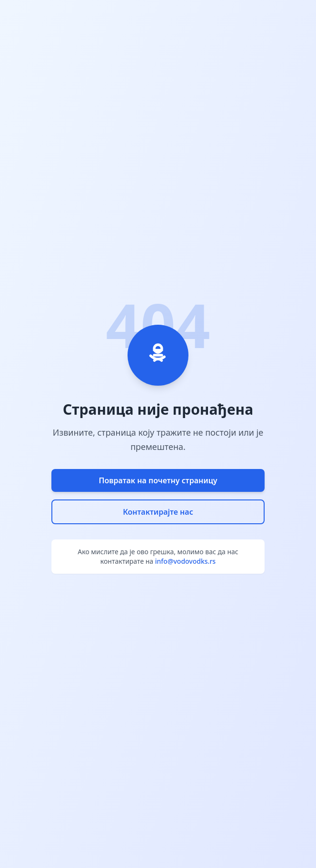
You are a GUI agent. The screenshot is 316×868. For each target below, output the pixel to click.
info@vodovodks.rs (185, 561)
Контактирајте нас (158, 512)
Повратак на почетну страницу (158, 480)
